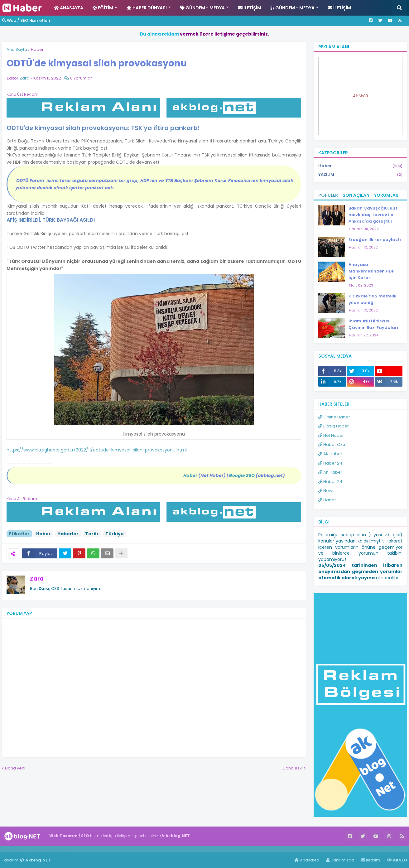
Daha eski (293, 768)
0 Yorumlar (81, 78)
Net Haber (331, 435)
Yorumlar (386, 195)
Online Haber (334, 417)
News (326, 491)
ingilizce (65, 849)
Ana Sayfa (17, 49)
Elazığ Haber (334, 426)
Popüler (328, 195)
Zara (37, 579)
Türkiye (115, 534)
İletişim (371, 860)
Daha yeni (15, 768)
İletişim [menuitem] (250, 8)
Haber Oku (332, 444)
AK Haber (330, 454)
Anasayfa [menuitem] (69, 8)
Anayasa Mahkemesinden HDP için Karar (371, 271)
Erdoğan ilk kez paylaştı (375, 240)
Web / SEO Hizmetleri (26, 20)
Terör (92, 534)
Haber (37, 49)
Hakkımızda (340, 860)
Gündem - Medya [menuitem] (202, 8)
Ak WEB (360, 96)
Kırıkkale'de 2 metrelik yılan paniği (373, 299)
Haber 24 (330, 463)
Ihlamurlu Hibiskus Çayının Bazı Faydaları (373, 324)
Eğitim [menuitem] (103, 8)
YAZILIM (360, 175)
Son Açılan (356, 195)
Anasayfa (307, 860)
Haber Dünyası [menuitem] (147, 8)
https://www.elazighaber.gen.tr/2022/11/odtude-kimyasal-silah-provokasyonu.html (97, 450)
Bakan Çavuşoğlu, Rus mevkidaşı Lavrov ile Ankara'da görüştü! (373, 215)
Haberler (68, 534)
